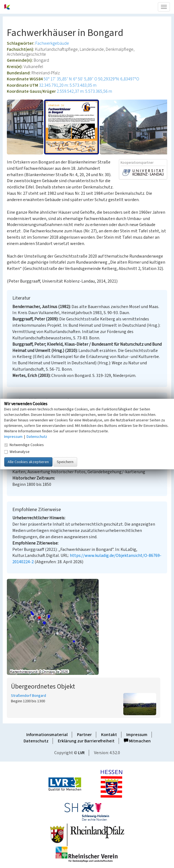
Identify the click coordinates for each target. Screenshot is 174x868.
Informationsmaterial (47, 735)
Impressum (137, 735)
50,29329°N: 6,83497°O (119, 79)
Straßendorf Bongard (28, 696)
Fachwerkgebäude (52, 43)
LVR (81, 753)
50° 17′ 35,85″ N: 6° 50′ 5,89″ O (70, 79)
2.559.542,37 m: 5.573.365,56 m (84, 91)
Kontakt (109, 735)
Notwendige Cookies (24, 445)
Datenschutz (36, 741)
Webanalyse (17, 452)
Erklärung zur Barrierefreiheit (86, 741)
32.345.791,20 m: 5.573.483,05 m (68, 85)
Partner (84, 735)
